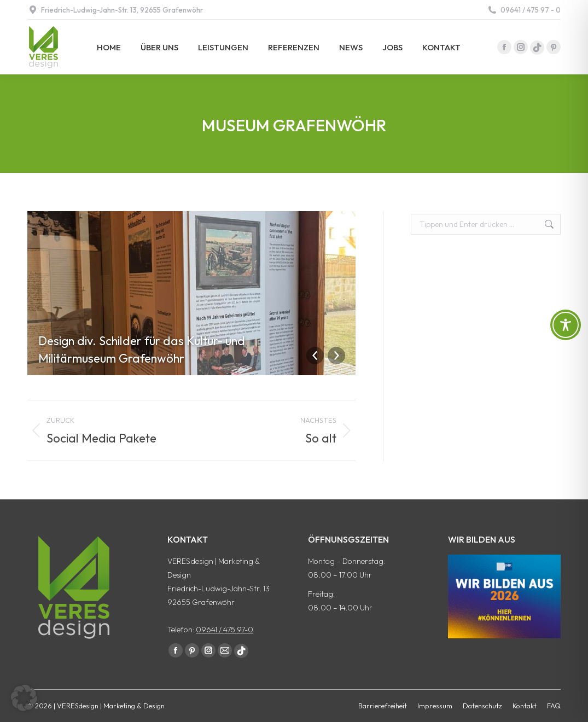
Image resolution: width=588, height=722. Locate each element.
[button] (24, 698)
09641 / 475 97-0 (225, 630)
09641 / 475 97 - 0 (524, 10)
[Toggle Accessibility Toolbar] (566, 325)
